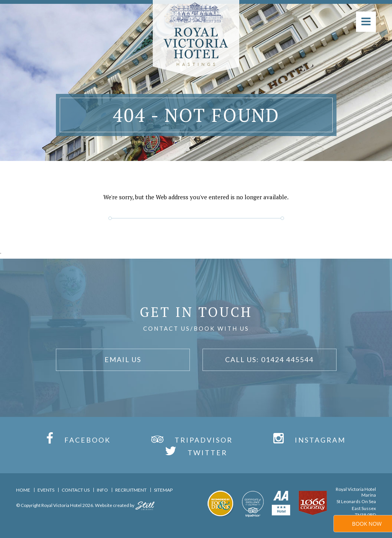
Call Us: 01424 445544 (269, 359)
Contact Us (76, 490)
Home (23, 490)
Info (102, 490)
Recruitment (131, 490)
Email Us (123, 359)
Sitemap (163, 490)
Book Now (367, 524)
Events (46, 490)
